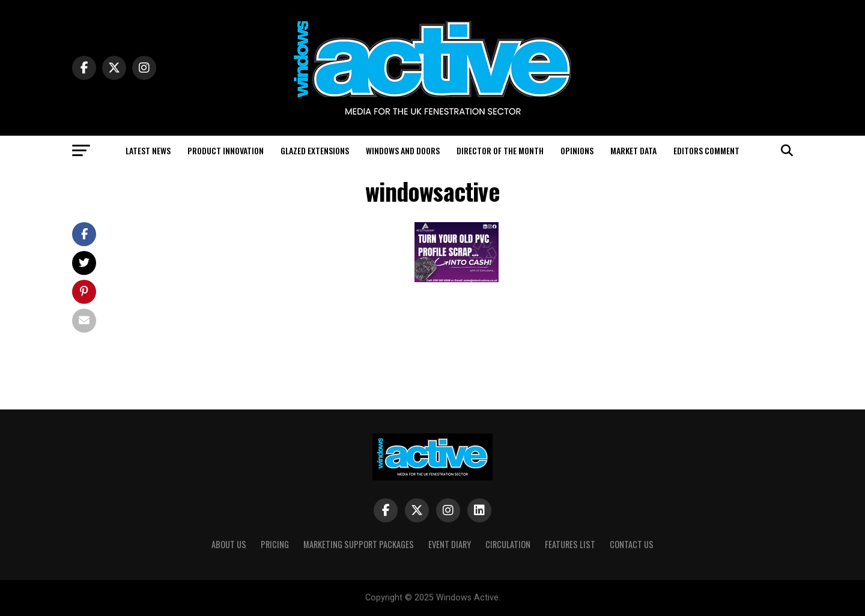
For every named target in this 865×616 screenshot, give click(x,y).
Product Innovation (226, 150)
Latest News (148, 150)
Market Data (633, 150)
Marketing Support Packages (359, 544)
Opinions (577, 150)
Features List (570, 544)
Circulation (508, 544)
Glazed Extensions (315, 150)
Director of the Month (500, 150)
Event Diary (450, 544)
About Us (229, 544)
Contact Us (632, 544)
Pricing (275, 544)
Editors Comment (706, 150)
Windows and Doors (403, 150)
